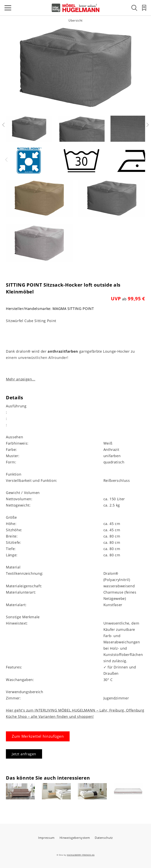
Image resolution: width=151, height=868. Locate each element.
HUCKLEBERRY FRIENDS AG (81, 855)
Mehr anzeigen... (21, 379)
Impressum (46, 838)
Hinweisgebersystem (75, 838)
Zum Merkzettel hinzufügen (38, 736)
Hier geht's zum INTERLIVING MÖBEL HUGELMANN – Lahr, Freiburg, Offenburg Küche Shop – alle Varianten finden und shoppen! (75, 713)
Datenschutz (104, 838)
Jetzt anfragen (24, 754)
